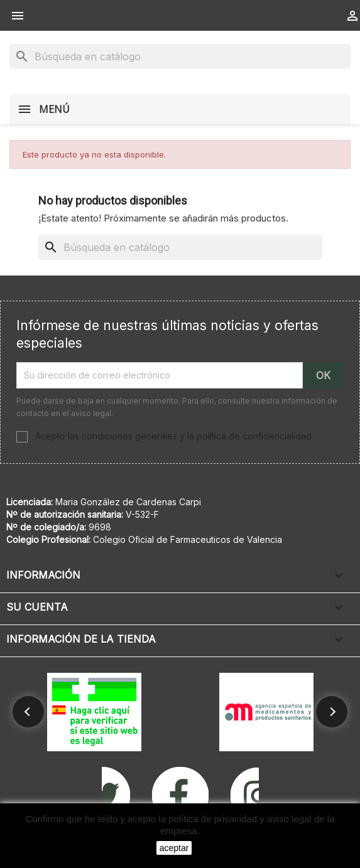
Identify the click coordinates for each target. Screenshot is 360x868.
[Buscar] (180, 56)
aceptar (174, 848)
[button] (28, 712)
